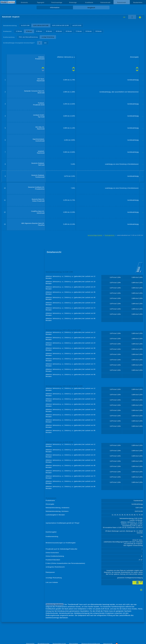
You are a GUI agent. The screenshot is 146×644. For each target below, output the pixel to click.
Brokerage (73, 2)
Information (55, 7)
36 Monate (49, 31)
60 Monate (69, 31)
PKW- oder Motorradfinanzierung (28, 37)
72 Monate (79, 31)
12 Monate (19, 31)
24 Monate (39, 31)
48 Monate (59, 31)
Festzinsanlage (57, 2)
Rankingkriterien (110, 235)
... (143, 80)
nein (45, 43)
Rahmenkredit (105, 2)
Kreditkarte (89, 2)
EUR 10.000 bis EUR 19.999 (60, 25)
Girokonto (24, 2)
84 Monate (89, 31)
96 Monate (99, 31)
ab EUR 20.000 (77, 25)
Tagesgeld (41, 2)
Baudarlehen (138, 2)
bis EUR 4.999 (25, 25)
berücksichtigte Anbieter (95, 235)
